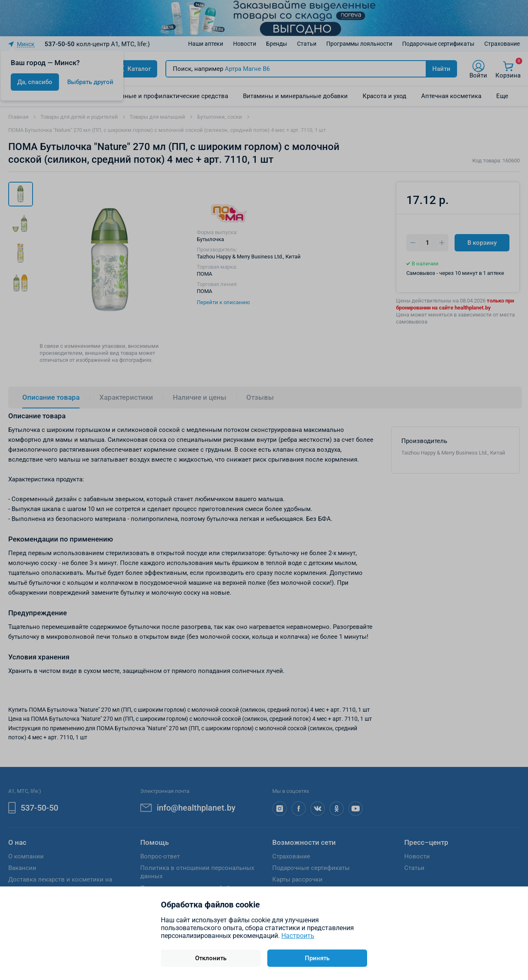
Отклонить (211, 958)
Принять (317, 958)
